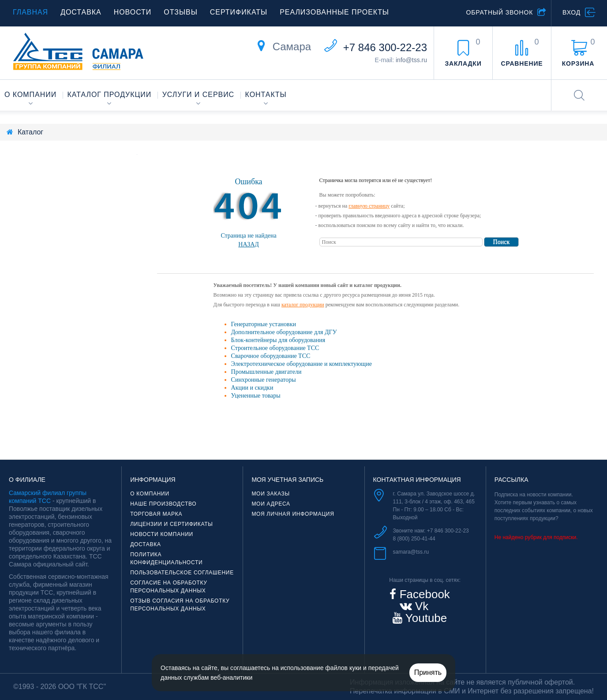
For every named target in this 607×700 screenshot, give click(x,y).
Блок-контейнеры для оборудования (278, 340)
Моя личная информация (293, 514)
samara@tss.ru (411, 552)
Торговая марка (156, 514)
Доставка (81, 12)
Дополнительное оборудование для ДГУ (284, 332)
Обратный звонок (499, 12)
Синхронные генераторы (264, 380)
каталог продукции (303, 305)
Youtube (425, 618)
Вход (571, 12)
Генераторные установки (264, 324)
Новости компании (162, 534)
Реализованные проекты (334, 12)
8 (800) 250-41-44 (414, 539)
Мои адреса (271, 504)
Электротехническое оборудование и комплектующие (302, 364)
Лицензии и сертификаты (172, 524)
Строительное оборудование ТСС (275, 348)
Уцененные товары (256, 396)
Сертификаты (239, 12)
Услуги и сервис (198, 95)
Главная (30, 12)
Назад (249, 244)
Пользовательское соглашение (182, 573)
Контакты (266, 95)
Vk (420, 606)
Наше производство (163, 504)
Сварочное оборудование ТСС (271, 356)
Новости (133, 12)
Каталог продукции (110, 95)
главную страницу (369, 206)
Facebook (423, 594)
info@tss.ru (411, 60)
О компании (30, 95)
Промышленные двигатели (266, 372)
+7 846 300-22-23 (385, 47)
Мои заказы (270, 494)
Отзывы (180, 12)
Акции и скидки (252, 388)
